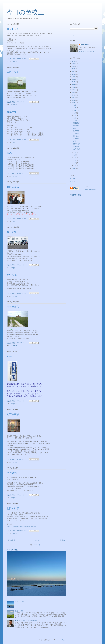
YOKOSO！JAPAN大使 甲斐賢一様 (26, 621)
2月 (75, 163)
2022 (74, 69)
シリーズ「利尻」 (13, 550)
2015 (74, 87)
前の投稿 (62, 540)
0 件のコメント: (22, 59)
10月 (75, 110)
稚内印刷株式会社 (90, 190)
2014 (74, 90)
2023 (74, 66)
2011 (74, 98)
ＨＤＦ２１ (13, 29)
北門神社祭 (13, 508)
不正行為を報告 (75, 195)
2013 (74, 92)
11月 (75, 108)
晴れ (10, 153)
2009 (74, 103)
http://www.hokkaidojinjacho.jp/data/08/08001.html (22, 526)
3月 (75, 160)
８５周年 (12, 232)
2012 (74, 95)
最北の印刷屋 (85, 45)
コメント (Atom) (38, 545)
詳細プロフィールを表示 (87, 52)
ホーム (37, 540)
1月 (75, 165)
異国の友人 (13, 187)
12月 (75, 105)
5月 (75, 155)
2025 (74, 61)
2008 (74, 169)
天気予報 (12, 112)
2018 (74, 79)
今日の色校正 (25, 12)
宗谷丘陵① (13, 307)
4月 (75, 158)
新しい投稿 (12, 540)
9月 (75, 113)
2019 (74, 77)
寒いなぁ (12, 275)
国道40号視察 (19, 611)
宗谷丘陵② (13, 72)
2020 (74, 74)
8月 (75, 115)
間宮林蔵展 (13, 414)
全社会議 (12, 473)
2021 (74, 72)
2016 (74, 85)
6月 (75, 152)
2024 (74, 64)
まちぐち (73, 181)
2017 (74, 82)
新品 (9, 356)
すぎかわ (14, 61)
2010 (74, 100)
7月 (75, 118)
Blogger (64, 640)
